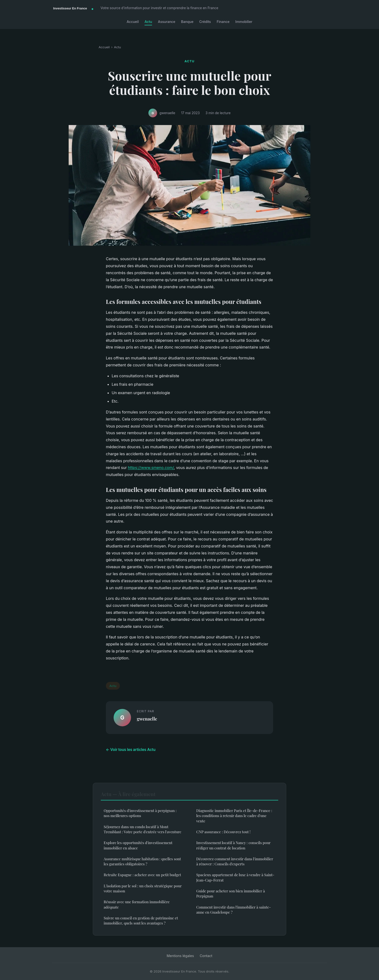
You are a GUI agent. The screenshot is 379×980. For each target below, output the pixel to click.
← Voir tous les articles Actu (131, 750)
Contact (206, 956)
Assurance (167, 22)
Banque (187, 22)
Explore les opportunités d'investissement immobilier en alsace (138, 845)
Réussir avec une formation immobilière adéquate (137, 904)
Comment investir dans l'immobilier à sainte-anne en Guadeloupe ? (234, 910)
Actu (148, 22)
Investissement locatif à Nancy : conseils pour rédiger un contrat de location (233, 845)
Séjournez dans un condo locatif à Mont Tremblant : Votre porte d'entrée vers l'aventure (142, 829)
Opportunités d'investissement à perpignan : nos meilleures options (140, 813)
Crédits (205, 22)
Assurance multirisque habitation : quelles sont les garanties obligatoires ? (142, 861)
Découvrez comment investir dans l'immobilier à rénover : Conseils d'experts (235, 861)
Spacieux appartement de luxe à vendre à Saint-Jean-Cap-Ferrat (235, 877)
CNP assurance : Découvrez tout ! (223, 832)
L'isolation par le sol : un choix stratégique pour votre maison (143, 888)
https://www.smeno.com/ (151, 468)
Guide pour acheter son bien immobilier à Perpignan (231, 893)
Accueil (133, 22)
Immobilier (244, 22)
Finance (223, 22)
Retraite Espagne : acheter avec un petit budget (142, 875)
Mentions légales (180, 956)
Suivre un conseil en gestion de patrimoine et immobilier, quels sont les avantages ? (141, 920)
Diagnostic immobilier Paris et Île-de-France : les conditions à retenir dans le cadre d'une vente (234, 816)
